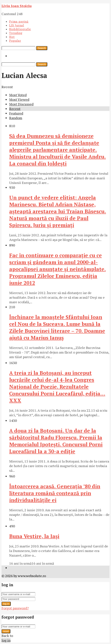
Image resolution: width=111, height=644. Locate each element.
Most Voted (18, 95)
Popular (15, 41)
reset (6, 631)
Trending (16, 33)
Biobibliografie (20, 29)
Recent (15, 109)
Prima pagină (19, 21)
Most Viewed (19, 99)
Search (42, 48)
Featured (16, 113)
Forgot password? (15, 608)
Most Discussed (21, 104)
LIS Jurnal (17, 25)
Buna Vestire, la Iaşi (34, 536)
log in (6, 604)
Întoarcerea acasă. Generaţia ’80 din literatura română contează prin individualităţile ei (55, 493)
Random (16, 118)
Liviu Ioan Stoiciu (17, 6)
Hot (12, 37)
